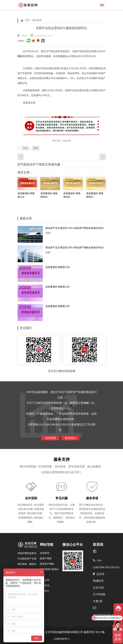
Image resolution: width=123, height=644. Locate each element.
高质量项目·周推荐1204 (58, 267)
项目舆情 (37, 20)
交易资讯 (45, 553)
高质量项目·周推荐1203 (58, 287)
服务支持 (62, 459)
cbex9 (24, 36)
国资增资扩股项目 (49, 569)
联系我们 (70, 438)
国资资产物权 (47, 564)
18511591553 (112, 567)
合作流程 (31, 498)
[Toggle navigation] (102, 5)
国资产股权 (46, 558)
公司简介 (45, 591)
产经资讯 (45, 586)
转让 (25, 148)
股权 (20, 56)
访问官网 (50, 438)
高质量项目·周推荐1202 (58, 306)
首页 (27, 20)
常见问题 (62, 498)
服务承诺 (92, 498)
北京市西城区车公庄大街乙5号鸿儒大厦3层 (99, 588)
